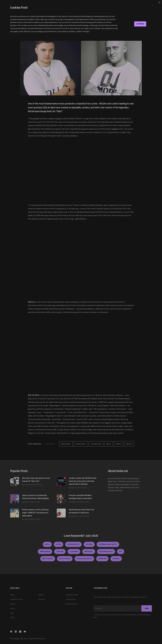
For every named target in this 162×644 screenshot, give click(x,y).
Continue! (140, 24)
